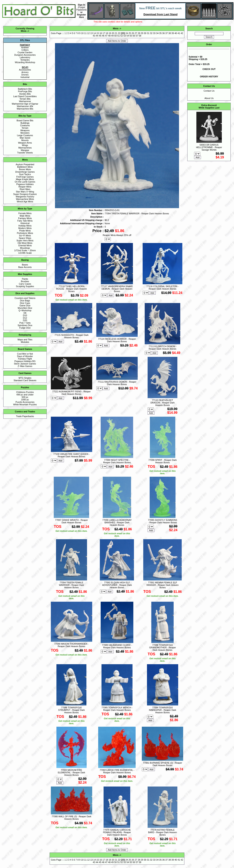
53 (125, 36)
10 (82, 33)
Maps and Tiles (25, 340)
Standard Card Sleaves (25, 380)
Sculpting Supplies (25, 286)
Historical (25, 223)
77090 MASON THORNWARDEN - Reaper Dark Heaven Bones (72, 645)
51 (118, 36)
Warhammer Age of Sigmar (25, 104)
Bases (25, 265)
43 (94, 36)
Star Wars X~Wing (25, 192)
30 (145, 33)
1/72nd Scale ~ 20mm (25, 250)
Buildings (25, 123)
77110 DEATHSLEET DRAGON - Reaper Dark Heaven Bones (163, 403)
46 (103, 36)
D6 (25, 313)
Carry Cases (25, 284)
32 (151, 33)
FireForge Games (25, 177)
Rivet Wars (25, 189)
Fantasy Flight (25, 359)
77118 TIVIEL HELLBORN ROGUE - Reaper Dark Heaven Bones (71, 289)
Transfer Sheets (25, 153)
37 (167, 33)
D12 (25, 318)
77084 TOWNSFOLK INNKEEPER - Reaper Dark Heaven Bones (163, 710)
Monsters (25, 133)
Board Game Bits (25, 120)
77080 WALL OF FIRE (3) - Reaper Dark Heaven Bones (72, 818)
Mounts (25, 140)
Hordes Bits (25, 94)
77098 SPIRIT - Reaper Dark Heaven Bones (163, 461)
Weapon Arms (25, 143)
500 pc (25, 397)
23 (123, 33)
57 (137, 36)
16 (101, 33)
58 (140, 36)
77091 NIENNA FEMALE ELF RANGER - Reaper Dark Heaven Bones (163, 585)
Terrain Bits (25, 99)
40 (176, 33)
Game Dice (25, 305)
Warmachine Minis (25, 199)
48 (109, 36)
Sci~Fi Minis (25, 236)
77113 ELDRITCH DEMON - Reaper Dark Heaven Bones (163, 348)
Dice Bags (25, 301)
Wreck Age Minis (25, 202)
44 (97, 36)
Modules (25, 342)
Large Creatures (25, 135)
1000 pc (25, 400)
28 (139, 33)
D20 (25, 320)
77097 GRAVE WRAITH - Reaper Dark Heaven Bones (71, 521)
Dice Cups (25, 303)
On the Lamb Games (25, 182)
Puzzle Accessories (25, 402)
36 (164, 33)
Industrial (25, 77)
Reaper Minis (25, 187)
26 (133, 33)
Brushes (25, 281)
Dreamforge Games (25, 172)
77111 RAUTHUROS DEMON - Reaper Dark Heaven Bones (117, 383)
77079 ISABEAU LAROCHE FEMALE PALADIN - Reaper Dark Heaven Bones (117, 832)
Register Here (82, 16)
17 (104, 33)
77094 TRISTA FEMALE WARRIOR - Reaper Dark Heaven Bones (71, 585)
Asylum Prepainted (25, 164)
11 (85, 33)
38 (170, 33)
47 (106, 36)
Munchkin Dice (25, 308)
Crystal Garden (25, 52)
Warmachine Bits (25, 109)
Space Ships (25, 238)
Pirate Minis (25, 231)
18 (107, 33)
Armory (25, 72)
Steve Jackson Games (25, 364)
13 (92, 33)
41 (179, 33)
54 (128, 36)
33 (154, 33)
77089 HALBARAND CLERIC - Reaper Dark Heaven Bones (117, 646)
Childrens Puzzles (25, 392)
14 (95, 33)
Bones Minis (25, 169)
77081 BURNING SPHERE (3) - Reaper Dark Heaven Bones (163, 764)
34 (157, 33)
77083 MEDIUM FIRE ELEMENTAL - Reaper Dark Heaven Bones (72, 772)
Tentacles (25, 60)
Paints (25, 279)
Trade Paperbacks (25, 416)
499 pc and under (25, 395)
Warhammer (25, 101)
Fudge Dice (25, 328)
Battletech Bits (25, 89)
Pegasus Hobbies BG (25, 361)
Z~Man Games (25, 366)
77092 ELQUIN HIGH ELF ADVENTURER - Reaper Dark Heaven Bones (117, 585)
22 (119, 33)
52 (122, 36)
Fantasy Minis (25, 218)
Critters (25, 50)
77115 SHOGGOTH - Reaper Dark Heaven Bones (71, 336)
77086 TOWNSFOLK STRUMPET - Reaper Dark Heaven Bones (72, 710)
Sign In (81, 5)
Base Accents (25, 267)
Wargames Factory (25, 197)
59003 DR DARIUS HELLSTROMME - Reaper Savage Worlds (209, 147)
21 (116, 33)
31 (148, 33)
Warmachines (25, 148)
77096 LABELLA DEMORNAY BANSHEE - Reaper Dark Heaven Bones (117, 522)
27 (136, 33)
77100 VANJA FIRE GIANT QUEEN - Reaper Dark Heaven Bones (72, 455)
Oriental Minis (25, 245)
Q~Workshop (25, 310)
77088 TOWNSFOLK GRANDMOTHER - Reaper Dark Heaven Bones (163, 647)
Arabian (25, 47)
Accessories (25, 70)
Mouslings (25, 248)
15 (98, 33)
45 (100, 36)
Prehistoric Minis (25, 233)
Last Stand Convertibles (25, 96)
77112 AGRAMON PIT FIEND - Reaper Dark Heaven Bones (72, 393)
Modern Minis (25, 228)
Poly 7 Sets (25, 323)
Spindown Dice (25, 325)
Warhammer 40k (25, 106)
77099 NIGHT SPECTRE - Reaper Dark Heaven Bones (117, 461)
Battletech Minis (25, 167)
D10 (25, 315)
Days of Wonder (25, 356)
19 (110, 33)
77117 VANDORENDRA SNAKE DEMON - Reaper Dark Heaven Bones (117, 289)
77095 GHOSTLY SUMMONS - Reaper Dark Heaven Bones (163, 521)
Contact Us (209, 91)
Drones (25, 75)
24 (127, 33)
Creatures (25, 125)
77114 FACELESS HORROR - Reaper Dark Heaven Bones (117, 340)
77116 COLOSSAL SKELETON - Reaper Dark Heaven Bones (162, 288)
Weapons (25, 130)
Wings (25, 145)
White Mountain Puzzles (25, 405)
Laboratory (25, 57)
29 (142, 33)
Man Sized (25, 138)
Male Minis (25, 216)
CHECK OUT (209, 69)
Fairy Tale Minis (25, 221)
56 (134, 36)
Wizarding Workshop (25, 62)
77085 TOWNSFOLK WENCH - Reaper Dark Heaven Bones (117, 709)
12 (88, 33)
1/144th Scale (25, 253)
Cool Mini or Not (25, 354)
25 (130, 33)
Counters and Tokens (25, 298)
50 (116, 36)
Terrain (25, 128)
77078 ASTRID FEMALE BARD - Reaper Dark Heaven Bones (163, 832)
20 (113, 33)
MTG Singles (25, 378)
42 (182, 33)
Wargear (25, 150)
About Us (209, 98)
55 (131, 36)
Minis (24, 31)
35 (160, 33)
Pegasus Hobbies (25, 184)
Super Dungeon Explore (25, 194)
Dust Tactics (25, 174)
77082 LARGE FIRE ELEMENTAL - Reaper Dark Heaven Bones (117, 771)
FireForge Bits (25, 91)
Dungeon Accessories (25, 55)
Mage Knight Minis (25, 179)
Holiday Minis (25, 226)
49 (112, 36)
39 (173, 33)
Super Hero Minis (25, 241)
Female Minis (25, 213)
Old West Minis (25, 243)
